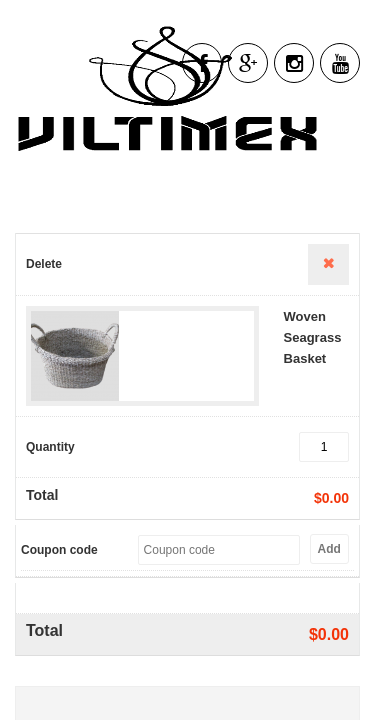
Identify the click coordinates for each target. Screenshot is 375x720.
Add (329, 549)
